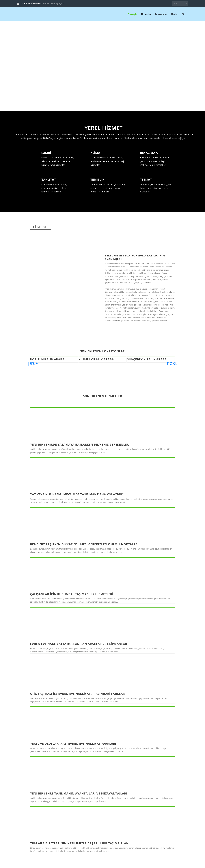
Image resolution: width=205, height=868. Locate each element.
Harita (174, 14)
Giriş (184, 14)
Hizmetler (146, 14)
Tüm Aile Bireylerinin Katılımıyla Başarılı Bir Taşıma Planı (80, 843)
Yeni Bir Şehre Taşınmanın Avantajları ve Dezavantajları (79, 793)
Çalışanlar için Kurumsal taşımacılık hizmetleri (72, 594)
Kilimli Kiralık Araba (96, 359)
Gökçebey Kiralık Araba (147, 359)
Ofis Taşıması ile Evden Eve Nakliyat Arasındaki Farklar (77, 693)
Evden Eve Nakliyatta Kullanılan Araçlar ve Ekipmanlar (79, 643)
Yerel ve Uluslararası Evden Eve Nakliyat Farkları (73, 743)
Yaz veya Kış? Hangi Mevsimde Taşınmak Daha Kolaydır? (77, 494)
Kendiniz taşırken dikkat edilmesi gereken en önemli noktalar (84, 544)
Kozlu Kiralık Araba (47, 359)
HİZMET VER (41, 227)
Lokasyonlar (161, 14)
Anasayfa (132, 14)
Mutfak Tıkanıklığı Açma (53, 3)
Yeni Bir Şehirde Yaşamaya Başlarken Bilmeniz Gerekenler (79, 444)
